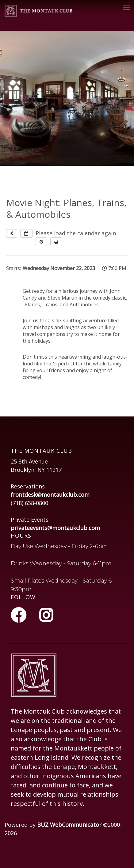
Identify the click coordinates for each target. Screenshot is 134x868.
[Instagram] (46, 615)
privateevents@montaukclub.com (55, 528)
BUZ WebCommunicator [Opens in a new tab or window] (69, 825)
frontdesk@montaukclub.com (50, 495)
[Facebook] (20, 615)
